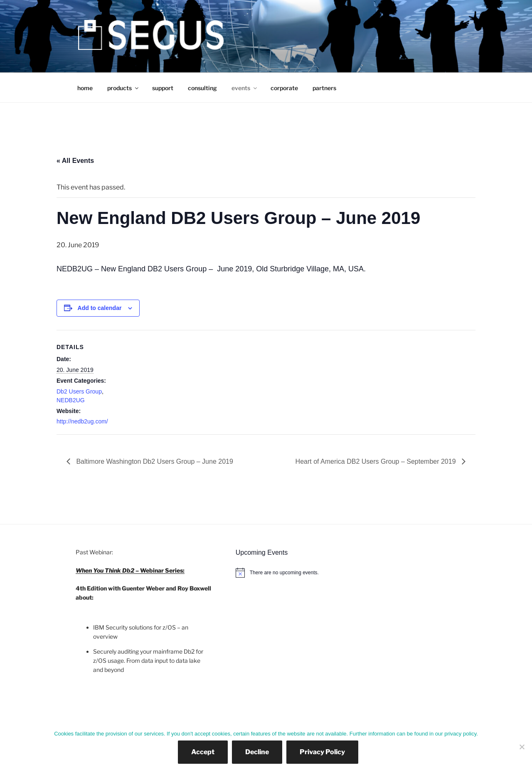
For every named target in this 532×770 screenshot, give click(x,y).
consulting (202, 88)
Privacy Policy (322, 752)
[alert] (346, 573)
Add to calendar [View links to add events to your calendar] (100, 308)
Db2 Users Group (79, 391)
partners (324, 88)
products (123, 88)
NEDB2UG (71, 400)
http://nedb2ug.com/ (82, 421)
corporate (284, 88)
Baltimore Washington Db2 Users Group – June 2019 (154, 461)
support (163, 88)
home (85, 88)
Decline (257, 752)
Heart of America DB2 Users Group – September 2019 (377, 461)
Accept (203, 752)
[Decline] (522, 747)
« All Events (75, 161)
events (245, 88)
